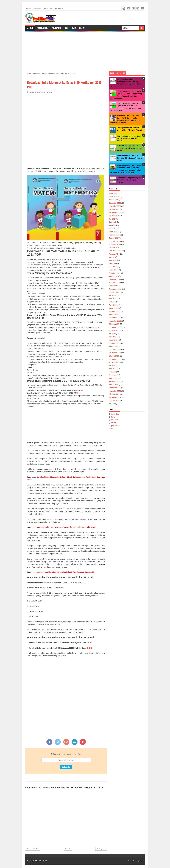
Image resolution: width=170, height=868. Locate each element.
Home (30, 28)
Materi (82, 28)
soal (113, 429)
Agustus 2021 (114, 362)
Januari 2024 (114, 276)
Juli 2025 (112, 219)
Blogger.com (139, 861)
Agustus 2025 (114, 216)
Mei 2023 (112, 302)
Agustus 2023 (114, 292)
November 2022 (115, 321)
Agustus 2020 (114, 401)
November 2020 (115, 391)
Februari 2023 (114, 311)
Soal (67, 28)
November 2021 (115, 353)
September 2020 (115, 397)
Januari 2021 (114, 385)
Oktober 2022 (114, 324)
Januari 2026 (114, 200)
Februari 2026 (114, 197)
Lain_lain (115, 420)
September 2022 (115, 327)
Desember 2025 (115, 203)
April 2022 (113, 337)
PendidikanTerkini (41, 861)
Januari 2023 (114, 314)
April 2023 (113, 305)
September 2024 (115, 251)
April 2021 (113, 375)
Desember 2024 (115, 241)
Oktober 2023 (114, 286)
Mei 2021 (112, 372)
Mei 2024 (112, 264)
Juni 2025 (113, 222)
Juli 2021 (112, 366)
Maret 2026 (113, 193)
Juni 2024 (113, 260)
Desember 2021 (115, 350)
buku (50, 92)
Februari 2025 (114, 235)
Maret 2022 (113, 340)
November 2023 (115, 283)
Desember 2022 (115, 318)
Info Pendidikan (43, 28)
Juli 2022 (112, 334)
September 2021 (115, 359)
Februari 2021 (114, 381)
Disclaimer (59, 8)
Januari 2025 (114, 238)
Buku (74, 28)
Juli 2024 (112, 257)
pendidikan (115, 426)
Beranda (68, 849)
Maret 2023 (113, 308)
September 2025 (115, 212)
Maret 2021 (113, 378)
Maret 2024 (113, 270)
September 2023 (115, 289)
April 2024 (113, 267)
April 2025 (113, 228)
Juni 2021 (113, 369)
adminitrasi (115, 414)
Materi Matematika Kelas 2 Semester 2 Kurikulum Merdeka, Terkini (130, 158)
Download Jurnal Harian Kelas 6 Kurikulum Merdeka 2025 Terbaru (129, 138)
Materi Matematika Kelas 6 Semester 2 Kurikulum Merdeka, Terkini (130, 148)
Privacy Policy (48, 8)
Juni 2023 (113, 299)
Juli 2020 (112, 404)
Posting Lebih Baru (33, 849)
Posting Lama (101, 849)
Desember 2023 (115, 279)
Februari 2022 (114, 343)
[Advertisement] (85, 50)
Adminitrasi (57, 28)
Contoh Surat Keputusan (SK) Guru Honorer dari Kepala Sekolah (129, 180)
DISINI (90, 643)
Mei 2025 (112, 225)
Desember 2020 (115, 388)
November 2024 (115, 244)
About (29, 8)
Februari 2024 (114, 273)
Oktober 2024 (114, 248)
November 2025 (115, 206)
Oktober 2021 (114, 356)
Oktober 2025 (114, 209)
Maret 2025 (113, 232)
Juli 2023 (112, 295)
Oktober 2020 (114, 394)
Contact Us (37, 8)
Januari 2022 (114, 346)
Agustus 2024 (114, 254)
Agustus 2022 (114, 330)
